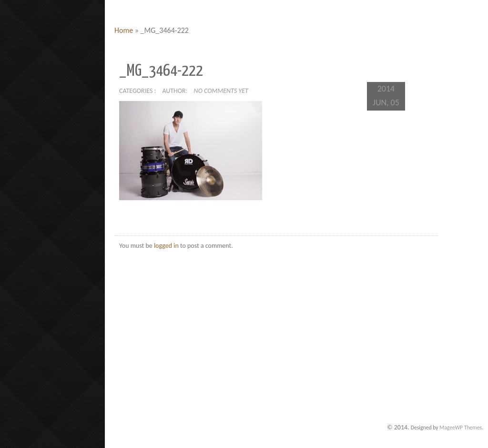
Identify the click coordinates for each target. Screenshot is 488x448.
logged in (166, 246)
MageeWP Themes (461, 428)
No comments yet (221, 91)
